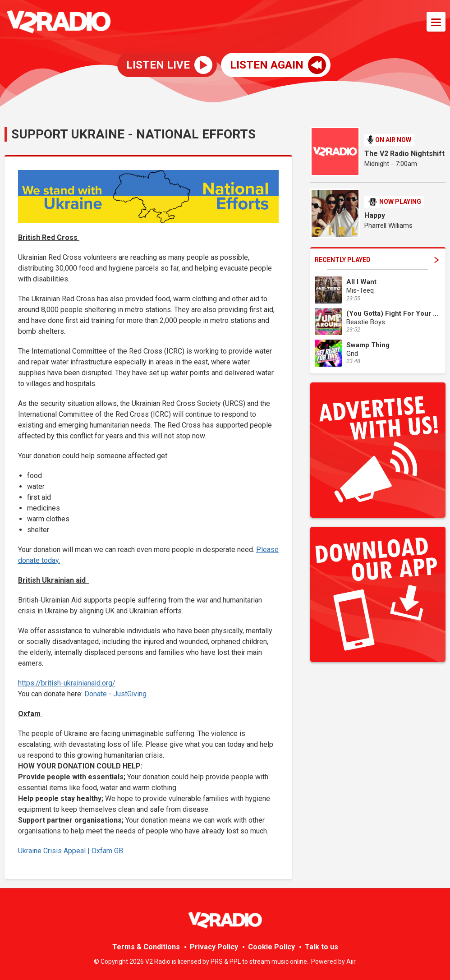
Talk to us (321, 947)
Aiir (351, 962)
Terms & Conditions (146, 947)
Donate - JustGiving (115, 694)
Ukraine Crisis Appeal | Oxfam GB (71, 851)
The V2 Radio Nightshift (404, 154)
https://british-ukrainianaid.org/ (67, 683)
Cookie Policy (271, 947)
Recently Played (377, 260)
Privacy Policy (214, 947)
